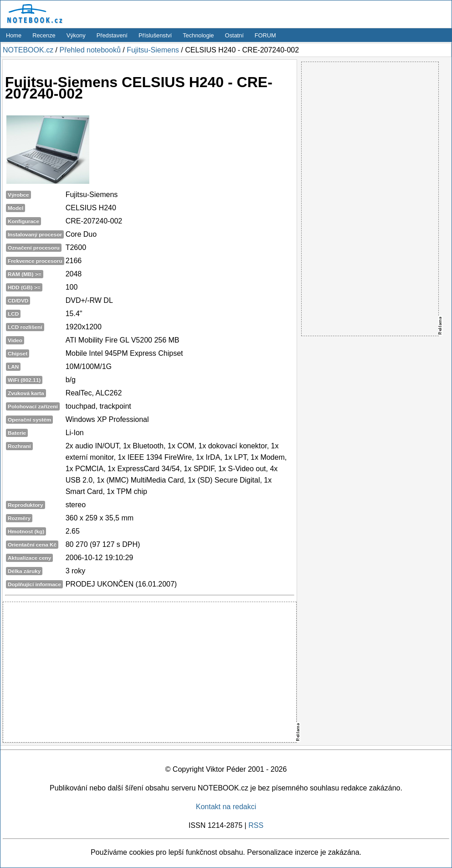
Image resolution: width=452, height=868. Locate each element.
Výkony (76, 35)
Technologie (198, 35)
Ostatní (234, 35)
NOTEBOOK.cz (28, 50)
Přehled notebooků (90, 50)
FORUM (265, 35)
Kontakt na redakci (226, 807)
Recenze (44, 35)
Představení (112, 35)
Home (14, 35)
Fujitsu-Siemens (153, 50)
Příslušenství (155, 35)
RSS (256, 825)
